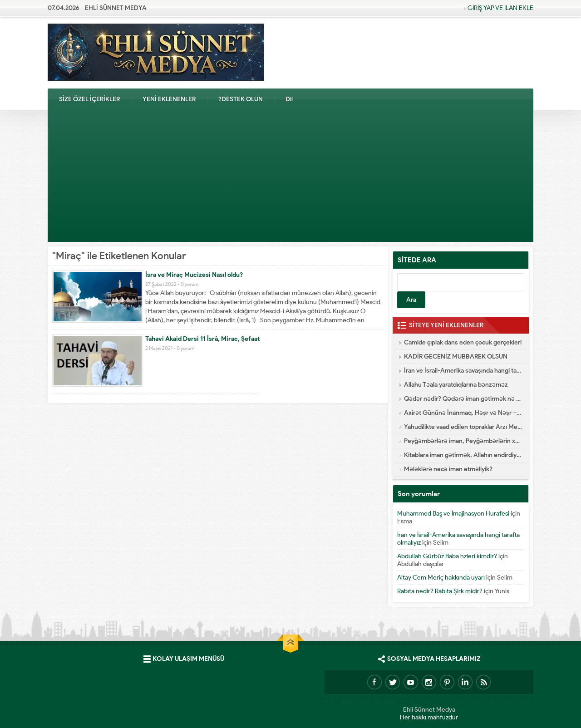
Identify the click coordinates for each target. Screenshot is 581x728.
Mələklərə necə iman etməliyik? (448, 469)
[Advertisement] (290, 178)
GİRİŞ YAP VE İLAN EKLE (500, 8)
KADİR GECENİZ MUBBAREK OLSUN (456, 357)
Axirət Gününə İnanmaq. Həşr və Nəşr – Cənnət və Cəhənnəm (463, 413)
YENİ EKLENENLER (169, 99)
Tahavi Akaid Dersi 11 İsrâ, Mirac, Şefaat (203, 339)
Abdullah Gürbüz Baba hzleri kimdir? (447, 556)
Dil (289, 99)
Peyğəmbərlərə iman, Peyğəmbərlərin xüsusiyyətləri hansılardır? (463, 441)
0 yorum (190, 284)
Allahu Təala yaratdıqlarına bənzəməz (456, 385)
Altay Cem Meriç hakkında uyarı (441, 578)
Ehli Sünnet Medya (429, 710)
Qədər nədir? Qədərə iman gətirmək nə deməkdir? (463, 399)
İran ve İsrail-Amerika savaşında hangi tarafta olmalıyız (463, 371)
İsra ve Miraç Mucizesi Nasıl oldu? (194, 275)
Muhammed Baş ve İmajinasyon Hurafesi (453, 514)
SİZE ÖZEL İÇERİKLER (89, 99)
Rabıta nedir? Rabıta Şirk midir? (440, 591)
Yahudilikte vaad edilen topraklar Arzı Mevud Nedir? (463, 427)
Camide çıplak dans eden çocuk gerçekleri (463, 342)
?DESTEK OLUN (241, 99)
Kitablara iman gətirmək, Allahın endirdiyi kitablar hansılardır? (463, 455)
